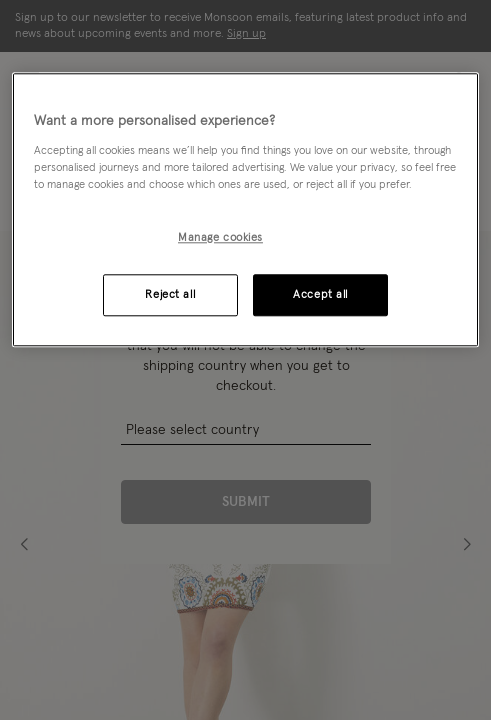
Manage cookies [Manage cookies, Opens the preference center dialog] (220, 237)
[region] (245, 209)
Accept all (320, 294)
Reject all (170, 294)
